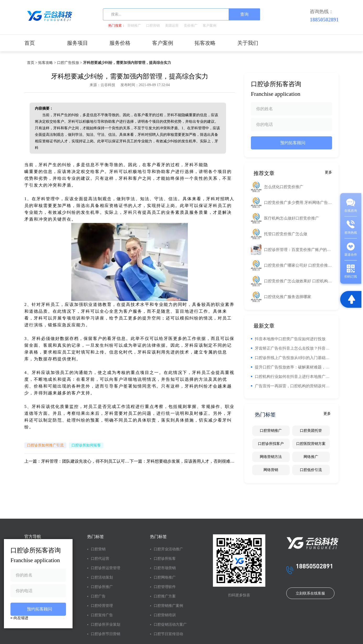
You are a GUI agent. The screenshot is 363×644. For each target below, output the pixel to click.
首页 (30, 43)
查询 (244, 14)
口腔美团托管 (311, 431)
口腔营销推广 (271, 431)
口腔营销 (153, 26)
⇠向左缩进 (19, 618)
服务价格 (120, 43)
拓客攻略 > (47, 63)
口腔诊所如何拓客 (86, 445)
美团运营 (172, 26)
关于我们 (248, 43)
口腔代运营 (100, 559)
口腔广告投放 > (70, 63)
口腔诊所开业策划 (106, 625)
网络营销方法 (271, 457)
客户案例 (210, 26)
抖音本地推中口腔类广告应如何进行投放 (290, 339)
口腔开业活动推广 (168, 549)
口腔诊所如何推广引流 (45, 445)
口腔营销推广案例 (168, 606)
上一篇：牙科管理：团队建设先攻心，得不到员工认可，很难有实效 (77, 461)
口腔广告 (98, 596)
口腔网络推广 (165, 577)
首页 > (32, 63)
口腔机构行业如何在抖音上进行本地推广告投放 (293, 377)
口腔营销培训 (165, 615)
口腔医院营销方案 (311, 444)
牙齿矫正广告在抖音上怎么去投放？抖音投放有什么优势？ (293, 348)
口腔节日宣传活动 (168, 634)
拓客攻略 (205, 43)
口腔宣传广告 (102, 615)
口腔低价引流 (311, 470)
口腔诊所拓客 (165, 559)
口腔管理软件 (165, 587)
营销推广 (134, 26)
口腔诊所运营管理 (106, 568)
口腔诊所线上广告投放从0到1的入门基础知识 (293, 358)
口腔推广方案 (165, 596)
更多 (328, 172)
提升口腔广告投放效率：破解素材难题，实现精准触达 (293, 367)
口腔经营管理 (102, 606)
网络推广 (311, 457)
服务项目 (78, 43)
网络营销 (271, 470)
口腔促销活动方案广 (170, 625)
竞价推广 (191, 26)
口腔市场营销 (165, 568)
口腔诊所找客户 (271, 444)
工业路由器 (223, 165)
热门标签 (96, 537)
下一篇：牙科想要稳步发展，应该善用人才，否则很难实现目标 (182, 461)
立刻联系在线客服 (310, 593)
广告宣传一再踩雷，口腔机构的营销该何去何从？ (293, 386)
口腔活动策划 (102, 577)
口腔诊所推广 (102, 587)
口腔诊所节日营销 (106, 634)
